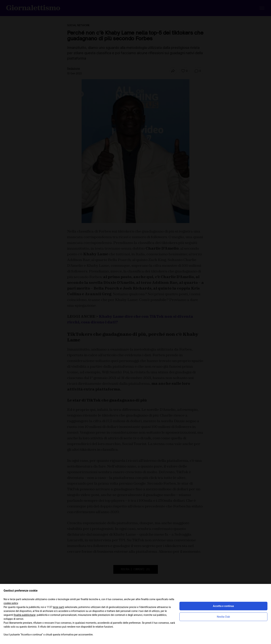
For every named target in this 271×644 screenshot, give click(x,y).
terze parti (58, 607)
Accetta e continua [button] (223, 606)
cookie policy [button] (11, 603)
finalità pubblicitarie (25, 615)
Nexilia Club (223, 617)
